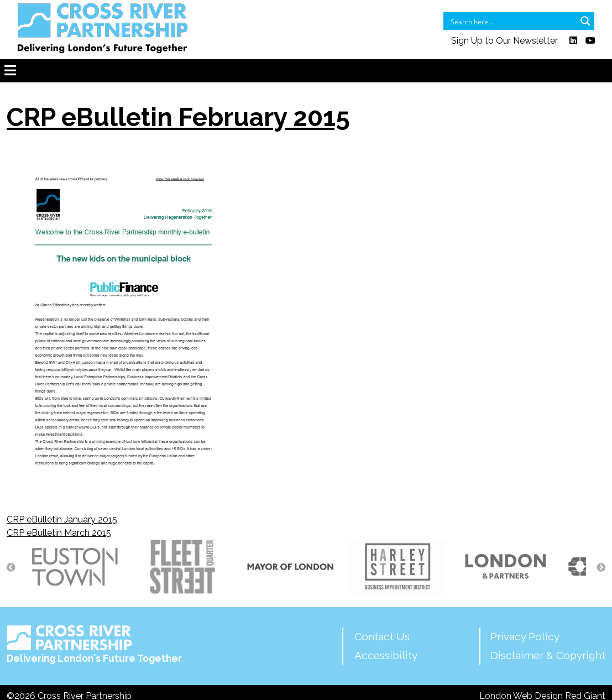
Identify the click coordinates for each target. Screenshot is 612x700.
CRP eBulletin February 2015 (178, 117)
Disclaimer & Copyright (548, 655)
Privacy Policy (525, 636)
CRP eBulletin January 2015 (62, 519)
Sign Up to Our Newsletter (504, 41)
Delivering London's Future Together (94, 644)
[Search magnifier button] (585, 21)
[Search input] (512, 21)
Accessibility (386, 655)
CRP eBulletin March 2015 (59, 533)
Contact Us (382, 636)
